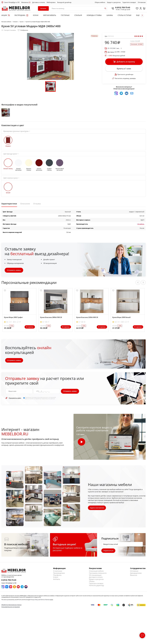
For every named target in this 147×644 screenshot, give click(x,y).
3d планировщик (95, 580)
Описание (25, 208)
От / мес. (114, 48)
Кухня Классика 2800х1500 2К (51, 322)
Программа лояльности (98, 578)
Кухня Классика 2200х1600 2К (87, 322)
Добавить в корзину (124, 62)
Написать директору (97, 590)
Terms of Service (45, 604)
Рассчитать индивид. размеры (124, 80)
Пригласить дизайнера (124, 76)
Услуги (56, 582)
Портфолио (57, 580)
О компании (58, 576)
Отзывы (37, 208)
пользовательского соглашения (46, 402)
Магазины (26, 2)
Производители (59, 578)
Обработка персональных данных (11, 610)
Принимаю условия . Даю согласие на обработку (41, 402)
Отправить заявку (14, 275)
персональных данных (48, 403)
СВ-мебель (141, 228)
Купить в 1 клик (124, 70)
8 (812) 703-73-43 (120, 7)
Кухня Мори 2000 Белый (121, 322)
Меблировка (51, 2)
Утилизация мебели (96, 576)
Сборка (92, 586)
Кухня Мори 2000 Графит (13, 322)
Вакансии (134, 580)
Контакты (57, 584)
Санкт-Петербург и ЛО (12, 2)
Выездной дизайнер (64, 2)
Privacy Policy (34, 604)
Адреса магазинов (97, 512)
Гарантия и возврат (129, 2)
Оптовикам (142, 2)
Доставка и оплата (39, 2)
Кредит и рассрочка (114, 2)
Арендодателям (136, 578)
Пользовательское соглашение (11, 612)
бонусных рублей (116, 56)
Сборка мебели (100, 2)
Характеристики (9, 208)
